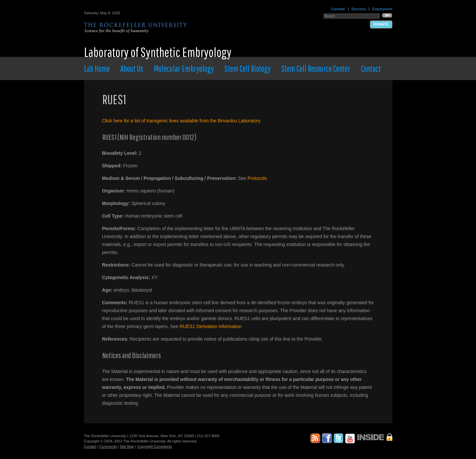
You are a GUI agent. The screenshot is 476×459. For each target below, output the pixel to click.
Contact (371, 68)
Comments (108, 446)
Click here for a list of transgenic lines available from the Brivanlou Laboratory (181, 121)
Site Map (127, 446)
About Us (132, 68)
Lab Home (97, 68)
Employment (382, 9)
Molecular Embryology (184, 68)
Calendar (338, 9)
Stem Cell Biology (248, 68)
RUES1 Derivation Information (211, 326)
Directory (359, 9)
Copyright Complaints (155, 446)
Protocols (257, 178)
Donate (381, 24)
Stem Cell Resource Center (316, 68)
